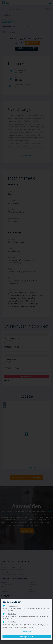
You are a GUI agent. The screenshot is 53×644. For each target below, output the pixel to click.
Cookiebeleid (26, 632)
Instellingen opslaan (26, 637)
